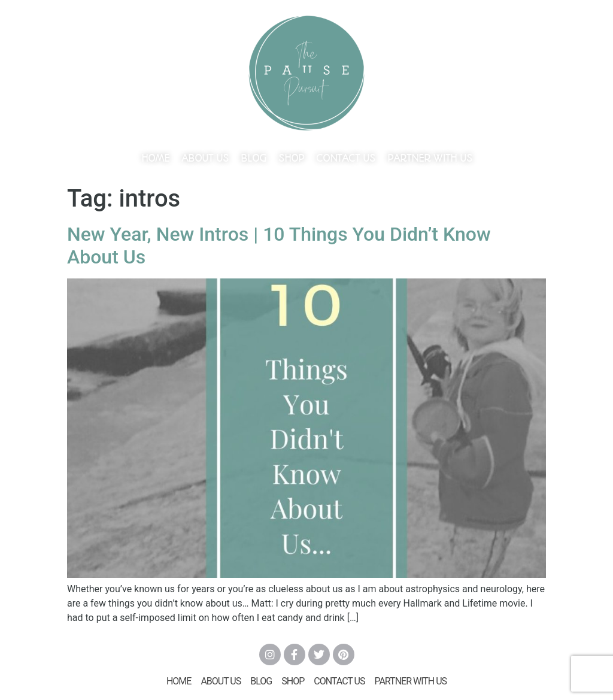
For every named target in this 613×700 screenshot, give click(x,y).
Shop (291, 158)
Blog (254, 158)
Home (155, 158)
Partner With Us (430, 158)
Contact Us (346, 158)
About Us (205, 158)
